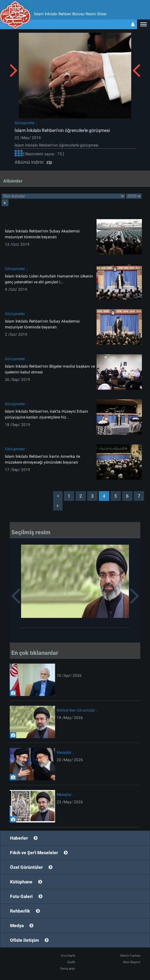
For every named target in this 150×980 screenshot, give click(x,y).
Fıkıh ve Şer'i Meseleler (34, 853)
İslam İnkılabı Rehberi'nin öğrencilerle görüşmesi (62, 130)
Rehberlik (20, 911)
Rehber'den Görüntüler (76, 710)
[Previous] (58, 496)
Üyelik (71, 962)
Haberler (19, 838)
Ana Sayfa (68, 956)
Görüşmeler (25, 123)
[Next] (58, 506)
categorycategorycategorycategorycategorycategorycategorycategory (63, 196)
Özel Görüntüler (26, 867)
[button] (144, 24)
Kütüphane (21, 882)
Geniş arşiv (68, 968)
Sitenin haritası (130, 956)
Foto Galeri (21, 896)
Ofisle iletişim (24, 940)
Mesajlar (64, 752)
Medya (17, 926)
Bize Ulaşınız (132, 962)
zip (48, 162)
